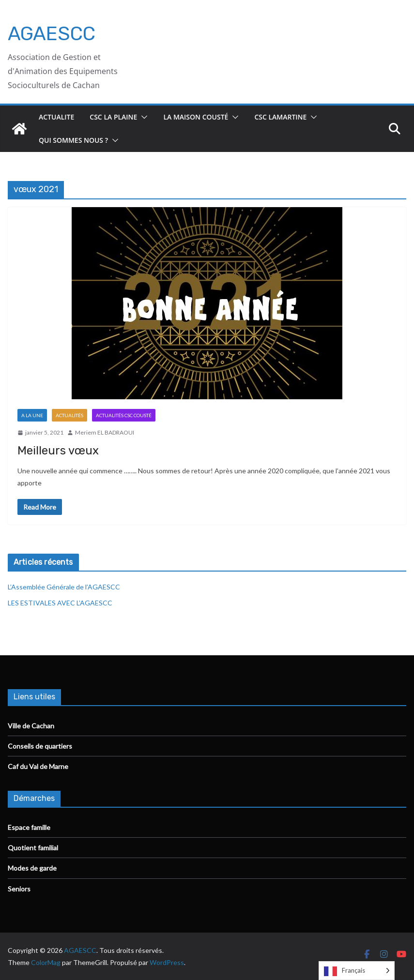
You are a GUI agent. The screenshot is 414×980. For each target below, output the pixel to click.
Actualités (69, 415)
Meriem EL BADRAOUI (105, 432)
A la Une (32, 415)
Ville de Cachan (31, 726)
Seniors (19, 889)
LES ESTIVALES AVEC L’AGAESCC (60, 603)
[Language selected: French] (357, 971)
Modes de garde (32, 868)
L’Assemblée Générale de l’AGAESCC (64, 587)
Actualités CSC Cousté (124, 415)
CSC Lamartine (280, 117)
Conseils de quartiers (40, 746)
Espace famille (29, 827)
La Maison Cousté (196, 117)
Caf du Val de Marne (38, 766)
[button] (142, 117)
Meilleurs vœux (58, 451)
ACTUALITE (56, 117)
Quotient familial (33, 848)
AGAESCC (52, 34)
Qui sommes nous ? (73, 140)
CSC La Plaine (113, 117)
